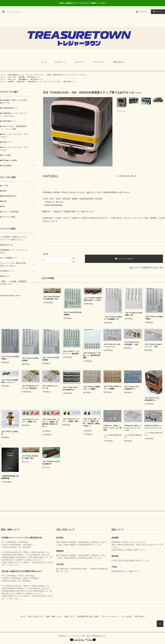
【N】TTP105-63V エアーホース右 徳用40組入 (31, 387)
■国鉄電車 (21, 82)
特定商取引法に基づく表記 (152, 268)
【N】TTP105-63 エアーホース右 (51, 387)
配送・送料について (55, 616)
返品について (135, 268)
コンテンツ (99, 62)
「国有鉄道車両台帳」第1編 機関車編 (10, 477)
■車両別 (11, 82)
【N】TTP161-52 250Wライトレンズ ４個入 (153, 346)
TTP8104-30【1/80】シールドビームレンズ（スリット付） (133, 428)
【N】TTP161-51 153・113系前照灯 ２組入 (132, 343)
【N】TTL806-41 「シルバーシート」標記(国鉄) (71, 353)
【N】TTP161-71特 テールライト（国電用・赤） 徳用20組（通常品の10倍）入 (51, 423)
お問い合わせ (118, 62)
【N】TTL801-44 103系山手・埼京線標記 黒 (113, 318)
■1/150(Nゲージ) (34, 77)
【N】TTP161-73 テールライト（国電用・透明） (71, 420)
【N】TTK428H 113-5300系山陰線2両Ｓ (51, 463)
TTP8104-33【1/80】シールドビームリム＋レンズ (153, 427)
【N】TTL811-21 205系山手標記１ (154, 318)
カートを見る (127, 616)
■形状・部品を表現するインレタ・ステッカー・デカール (67, 75)
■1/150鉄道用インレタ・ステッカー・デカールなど (26, 75)
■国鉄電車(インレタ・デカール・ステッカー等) (44, 82)
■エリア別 (12, 77)
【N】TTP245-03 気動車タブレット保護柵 (91, 388)
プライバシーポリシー (111, 616)
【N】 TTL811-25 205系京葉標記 (50, 359)
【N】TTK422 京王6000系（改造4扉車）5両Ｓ (51, 298)
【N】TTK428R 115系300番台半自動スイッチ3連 (93, 299)
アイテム (157, 12)
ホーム (44, 62)
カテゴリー (61, 62)
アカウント (143, 12)
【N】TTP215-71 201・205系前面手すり (152, 399)
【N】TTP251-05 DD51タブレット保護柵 (112, 388)
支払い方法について (37, 616)
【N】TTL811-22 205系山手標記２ (10, 358)
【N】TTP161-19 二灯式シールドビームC (112, 346)
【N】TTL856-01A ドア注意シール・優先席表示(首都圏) (92, 355)
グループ (80, 62)
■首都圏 (22, 77)
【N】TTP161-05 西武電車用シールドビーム (10, 381)
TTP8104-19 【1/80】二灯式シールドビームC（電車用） (112, 428)
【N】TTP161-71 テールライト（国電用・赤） (30, 421)
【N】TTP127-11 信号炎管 (10, 433)
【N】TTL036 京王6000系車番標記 (73, 314)
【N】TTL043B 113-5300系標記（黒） (134, 314)
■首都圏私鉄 (23, 79)
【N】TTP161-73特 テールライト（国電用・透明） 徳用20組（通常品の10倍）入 (92, 422)
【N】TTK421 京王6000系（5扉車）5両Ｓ (30, 457)
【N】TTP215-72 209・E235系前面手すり (71, 389)
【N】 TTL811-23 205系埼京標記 (30, 359)
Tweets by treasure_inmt (10, 296)
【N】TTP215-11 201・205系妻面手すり (132, 388)
